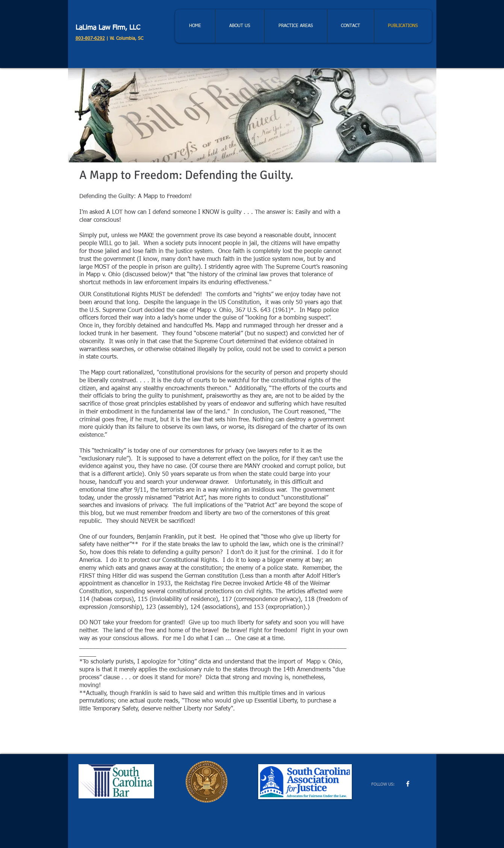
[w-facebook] (408, 784)
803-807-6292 (90, 39)
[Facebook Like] (387, 747)
